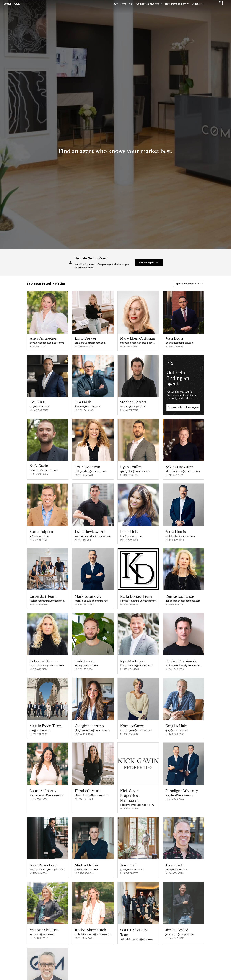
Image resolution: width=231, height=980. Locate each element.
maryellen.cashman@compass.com (138, 343)
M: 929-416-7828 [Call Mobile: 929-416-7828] (84, 799)
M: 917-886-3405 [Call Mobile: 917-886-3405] (84, 938)
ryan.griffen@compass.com (135, 471)
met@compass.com (40, 730)
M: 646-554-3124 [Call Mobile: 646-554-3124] (174, 873)
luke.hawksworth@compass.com (93, 536)
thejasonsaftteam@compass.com (48, 601)
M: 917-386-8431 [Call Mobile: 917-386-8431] (84, 475)
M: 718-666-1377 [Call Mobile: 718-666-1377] (174, 475)
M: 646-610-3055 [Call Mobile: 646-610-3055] (39, 474)
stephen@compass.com (133, 406)
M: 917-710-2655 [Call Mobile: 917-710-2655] (129, 346)
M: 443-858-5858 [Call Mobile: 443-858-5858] (175, 734)
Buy (115, 4)
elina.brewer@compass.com (90, 343)
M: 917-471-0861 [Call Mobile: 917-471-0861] (83, 540)
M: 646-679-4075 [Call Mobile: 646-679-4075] (175, 540)
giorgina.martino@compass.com (92, 730)
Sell (131, 4)
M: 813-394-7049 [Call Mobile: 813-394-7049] (129, 604)
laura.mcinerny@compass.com (46, 795)
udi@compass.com (40, 406)
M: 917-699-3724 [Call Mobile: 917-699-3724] (39, 669)
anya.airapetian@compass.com (47, 343)
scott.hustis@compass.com (180, 536)
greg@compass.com (176, 730)
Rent (123, 4)
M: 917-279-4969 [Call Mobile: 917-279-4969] (174, 346)
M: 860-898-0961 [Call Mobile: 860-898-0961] (129, 475)
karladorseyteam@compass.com (138, 601)
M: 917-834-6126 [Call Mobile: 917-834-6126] (174, 604)
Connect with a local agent (183, 407)
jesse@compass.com (177, 870)
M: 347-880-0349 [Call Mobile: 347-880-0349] (84, 873)
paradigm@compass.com (179, 795)
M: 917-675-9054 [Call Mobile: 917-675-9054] (84, 669)
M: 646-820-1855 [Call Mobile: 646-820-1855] (174, 669)
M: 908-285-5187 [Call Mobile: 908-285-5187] (129, 734)
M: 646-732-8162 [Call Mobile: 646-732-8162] (174, 937)
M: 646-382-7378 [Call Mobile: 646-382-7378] (39, 410)
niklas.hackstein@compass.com (183, 471)
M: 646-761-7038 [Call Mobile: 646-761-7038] (129, 410)
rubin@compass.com (86, 870)
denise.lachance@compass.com (183, 601)
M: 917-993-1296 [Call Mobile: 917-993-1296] (38, 799)
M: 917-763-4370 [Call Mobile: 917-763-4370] (39, 604)
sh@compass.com (39, 536)
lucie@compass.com (131, 536)
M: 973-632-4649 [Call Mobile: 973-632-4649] (130, 669)
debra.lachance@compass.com (47, 665)
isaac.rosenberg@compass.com (47, 870)
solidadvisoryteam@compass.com (138, 939)
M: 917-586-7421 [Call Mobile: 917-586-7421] (38, 540)
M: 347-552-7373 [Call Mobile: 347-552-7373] (84, 346)
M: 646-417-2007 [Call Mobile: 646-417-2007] (39, 346)
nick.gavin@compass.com (44, 470)
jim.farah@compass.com (88, 406)
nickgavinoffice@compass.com (137, 805)
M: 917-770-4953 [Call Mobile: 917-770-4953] (129, 540)
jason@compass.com (132, 870)
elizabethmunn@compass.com (91, 795)
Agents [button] (198, 4)
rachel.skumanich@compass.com (93, 934)
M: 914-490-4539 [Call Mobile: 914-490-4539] (84, 734)
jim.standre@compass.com (180, 933)
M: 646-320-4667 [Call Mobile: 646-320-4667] (84, 604)
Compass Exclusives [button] (149, 4)
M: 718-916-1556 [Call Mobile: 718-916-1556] (38, 873)
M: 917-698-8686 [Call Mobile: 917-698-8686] (84, 410)
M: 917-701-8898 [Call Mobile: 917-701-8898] (38, 734)
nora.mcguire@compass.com (136, 730)
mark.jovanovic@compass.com (91, 601)
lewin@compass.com (86, 665)
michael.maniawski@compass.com (183, 665)
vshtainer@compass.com (43, 934)
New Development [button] (177, 4)
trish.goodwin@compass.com (91, 471)
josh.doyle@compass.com (179, 343)
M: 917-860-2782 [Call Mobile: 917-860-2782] (39, 938)
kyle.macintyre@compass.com (137, 665)
